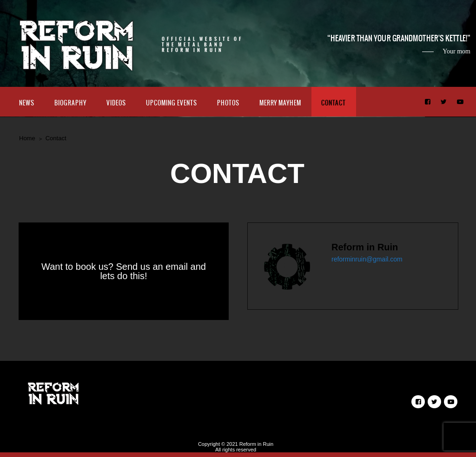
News (27, 103)
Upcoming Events (172, 103)
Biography (70, 103)
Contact (334, 103)
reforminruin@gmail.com (367, 259)
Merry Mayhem (280, 103)
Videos (116, 103)
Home (27, 138)
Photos (228, 103)
